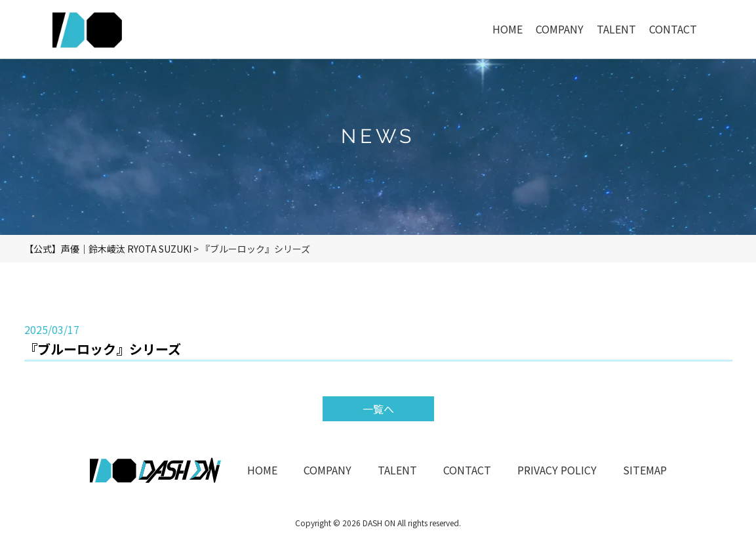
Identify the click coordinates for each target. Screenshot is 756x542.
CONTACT (467, 470)
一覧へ (378, 409)
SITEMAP (645, 470)
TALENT (397, 470)
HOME (262, 470)
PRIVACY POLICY (557, 470)
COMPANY (328, 470)
